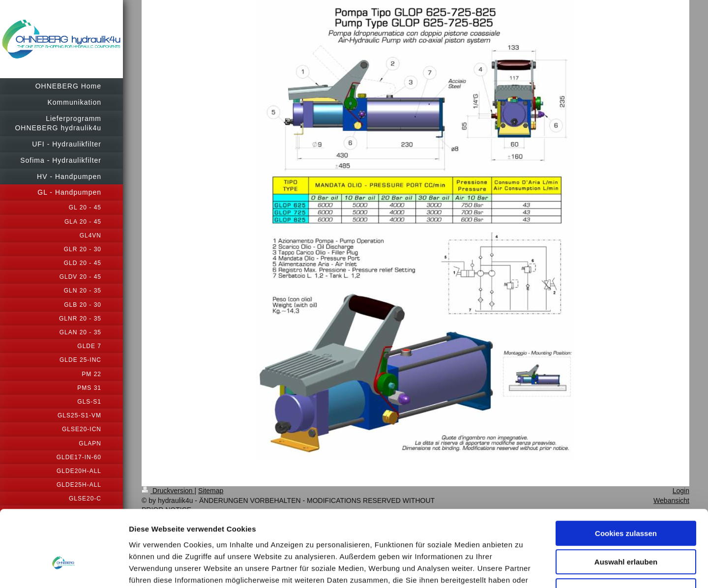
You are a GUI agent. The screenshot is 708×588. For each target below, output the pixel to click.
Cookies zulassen (626, 468)
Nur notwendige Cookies (626, 525)
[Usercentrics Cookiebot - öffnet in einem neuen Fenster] (64, 569)
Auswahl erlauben (626, 497)
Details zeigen (523, 569)
